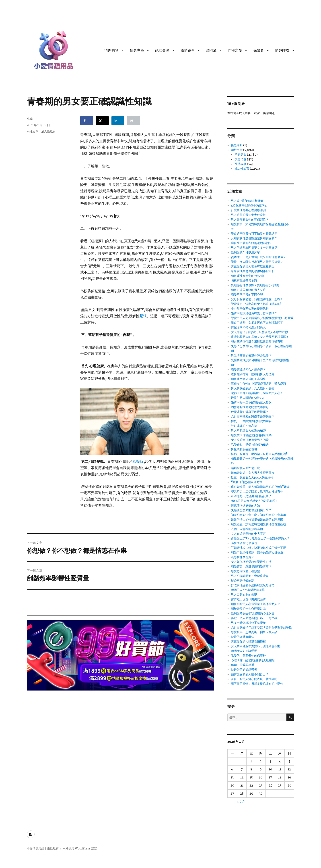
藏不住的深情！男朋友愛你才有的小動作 (257, 684)
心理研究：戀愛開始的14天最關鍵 (253, 660)
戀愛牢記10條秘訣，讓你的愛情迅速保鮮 (257, 552)
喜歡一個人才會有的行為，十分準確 (254, 618)
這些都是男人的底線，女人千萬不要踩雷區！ (260, 337)
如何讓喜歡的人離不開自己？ (250, 674)
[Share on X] (102, 121)
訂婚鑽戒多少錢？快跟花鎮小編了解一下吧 (258, 548)
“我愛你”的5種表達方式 (247, 482)
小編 (30, 119)
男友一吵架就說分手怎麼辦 (248, 623)
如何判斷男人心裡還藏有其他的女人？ (256, 604)
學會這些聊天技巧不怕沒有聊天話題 (254, 234)
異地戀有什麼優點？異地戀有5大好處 (255, 285)
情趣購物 (111, 50)
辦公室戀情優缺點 (243, 581)
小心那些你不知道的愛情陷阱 (250, 309)
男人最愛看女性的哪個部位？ (250, 220)
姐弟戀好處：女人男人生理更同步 (253, 473)
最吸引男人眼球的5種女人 (248, 398)
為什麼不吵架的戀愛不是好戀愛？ (253, 416)
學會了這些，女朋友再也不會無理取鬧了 (257, 323)
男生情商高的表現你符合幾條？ (251, 356)
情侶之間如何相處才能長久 (248, 327)
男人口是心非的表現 (244, 595)
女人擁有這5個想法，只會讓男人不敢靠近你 (259, 332)
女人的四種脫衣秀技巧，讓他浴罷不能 (256, 646)
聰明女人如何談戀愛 (244, 651)
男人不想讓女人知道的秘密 (248, 431)
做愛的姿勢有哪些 (243, 637)
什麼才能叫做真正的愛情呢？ (250, 412)
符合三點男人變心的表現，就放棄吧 (254, 679)
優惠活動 (237, 145)
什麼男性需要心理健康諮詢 (248, 210)
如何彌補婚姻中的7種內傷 (248, 276)
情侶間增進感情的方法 (245, 506)
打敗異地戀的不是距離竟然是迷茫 (253, 585)
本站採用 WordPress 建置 (80, 848)
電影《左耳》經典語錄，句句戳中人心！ (257, 393)
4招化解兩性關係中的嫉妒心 (249, 206)
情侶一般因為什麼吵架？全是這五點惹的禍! (259, 454)
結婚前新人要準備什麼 (245, 468)
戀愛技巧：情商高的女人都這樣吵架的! (256, 304)
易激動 (138, 461)
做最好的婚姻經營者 (244, 670)
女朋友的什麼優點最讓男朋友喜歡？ (254, 238)
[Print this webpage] (134, 121)
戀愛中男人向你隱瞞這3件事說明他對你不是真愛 (262, 318)
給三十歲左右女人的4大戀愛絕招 (252, 477)
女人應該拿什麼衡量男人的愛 (250, 440)
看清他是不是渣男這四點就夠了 (251, 496)
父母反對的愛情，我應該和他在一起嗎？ (257, 299)
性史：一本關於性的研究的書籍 (251, 421)
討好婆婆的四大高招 (244, 426)
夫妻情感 (241, 159)
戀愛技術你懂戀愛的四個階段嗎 (251, 435)
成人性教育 (48, 131)
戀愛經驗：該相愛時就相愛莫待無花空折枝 (258, 524)
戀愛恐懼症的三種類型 (245, 571)
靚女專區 (162, 50)
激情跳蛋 (188, 50)
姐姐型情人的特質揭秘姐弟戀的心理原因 (257, 520)
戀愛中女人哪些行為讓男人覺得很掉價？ (257, 262)
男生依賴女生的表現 (244, 449)
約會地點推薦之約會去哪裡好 (250, 407)
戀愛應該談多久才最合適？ (248, 370)
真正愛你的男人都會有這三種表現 (253, 266)
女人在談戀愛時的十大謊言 (248, 534)
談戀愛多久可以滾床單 (245, 252)
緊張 (143, 316)
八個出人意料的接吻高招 (247, 529)
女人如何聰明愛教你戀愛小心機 (251, 562)
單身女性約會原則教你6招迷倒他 (252, 271)
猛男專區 (137, 50)
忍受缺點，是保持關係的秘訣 (250, 445)
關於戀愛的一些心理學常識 (248, 609)
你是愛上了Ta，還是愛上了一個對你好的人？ (260, 538)
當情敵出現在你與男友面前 (248, 599)
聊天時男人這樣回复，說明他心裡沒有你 (257, 491)
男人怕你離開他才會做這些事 (250, 576)
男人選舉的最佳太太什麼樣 (248, 215)
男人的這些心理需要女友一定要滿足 (254, 248)
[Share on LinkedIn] (118, 121)
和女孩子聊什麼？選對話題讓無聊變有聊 (257, 341)
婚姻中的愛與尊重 (243, 665)
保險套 (259, 50)
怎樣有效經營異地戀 (244, 281)
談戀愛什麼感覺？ (243, 557)
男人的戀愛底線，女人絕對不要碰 (253, 388)
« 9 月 (241, 802)
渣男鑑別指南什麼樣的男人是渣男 (253, 374)
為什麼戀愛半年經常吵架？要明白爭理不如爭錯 (261, 627)
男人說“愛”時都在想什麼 (247, 201)
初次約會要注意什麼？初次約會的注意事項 (258, 515)
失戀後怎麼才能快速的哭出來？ (251, 510)
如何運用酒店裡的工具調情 (248, 379)
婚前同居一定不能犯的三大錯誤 (251, 402)
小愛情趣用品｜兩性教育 (43, 848)
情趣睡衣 (282, 50)
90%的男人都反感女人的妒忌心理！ (255, 501)
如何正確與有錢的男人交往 (248, 290)
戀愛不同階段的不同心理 (247, 295)
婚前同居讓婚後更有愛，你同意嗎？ (254, 313)
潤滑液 (211, 50)
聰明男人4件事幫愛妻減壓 (248, 590)
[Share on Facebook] (87, 121)
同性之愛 (235, 50)
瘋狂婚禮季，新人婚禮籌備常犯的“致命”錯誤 (260, 487)
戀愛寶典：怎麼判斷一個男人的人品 (254, 632)
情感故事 (241, 164)
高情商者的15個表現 (244, 543)
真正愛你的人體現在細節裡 (248, 642)
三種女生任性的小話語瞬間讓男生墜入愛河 (258, 384)
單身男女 (241, 155)
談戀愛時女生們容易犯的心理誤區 (253, 613)
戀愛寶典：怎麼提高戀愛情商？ (251, 566)
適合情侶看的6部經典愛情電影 (251, 243)
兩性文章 (33, 131)
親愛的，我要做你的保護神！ (250, 656)
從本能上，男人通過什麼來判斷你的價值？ (258, 257)
